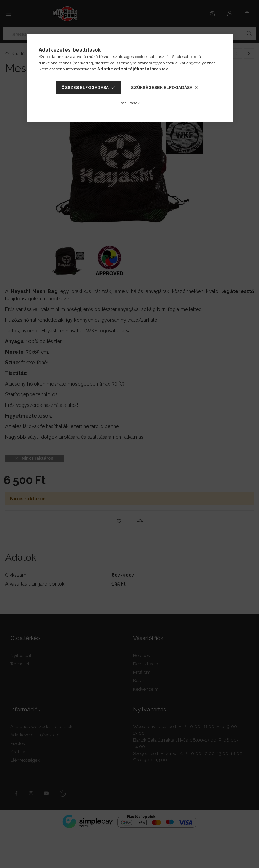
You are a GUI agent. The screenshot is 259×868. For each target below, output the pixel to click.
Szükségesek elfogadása (162, 88)
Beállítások (129, 103)
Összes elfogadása (85, 88)
